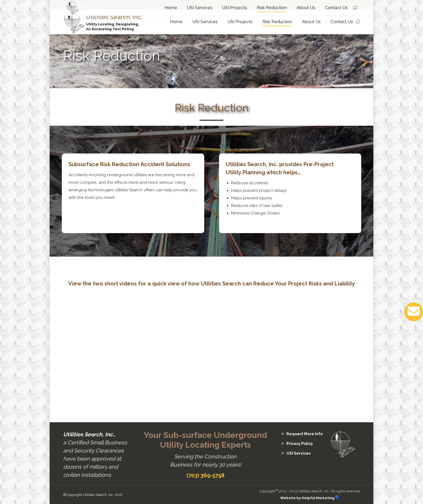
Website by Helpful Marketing (310, 498)
